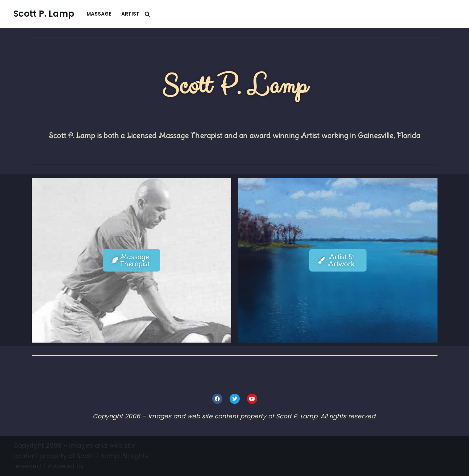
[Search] (147, 14)
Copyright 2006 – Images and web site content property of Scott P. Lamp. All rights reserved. (81, 456)
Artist (130, 14)
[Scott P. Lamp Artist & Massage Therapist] (44, 14)
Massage (99, 14)
